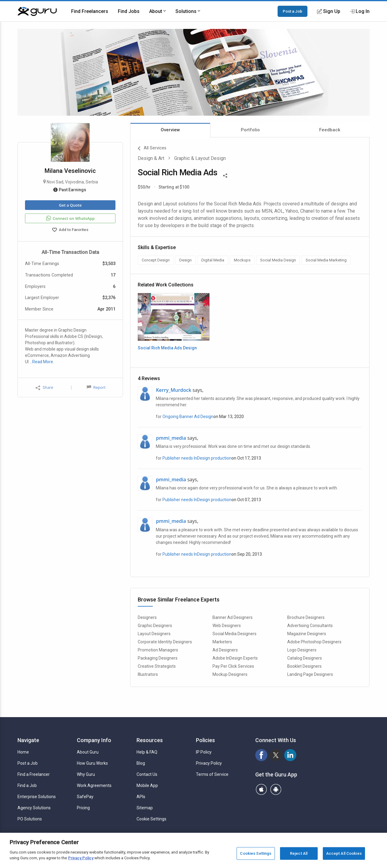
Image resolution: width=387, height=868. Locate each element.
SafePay (85, 797)
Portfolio (250, 130)
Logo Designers (302, 650)
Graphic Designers (155, 626)
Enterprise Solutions (37, 797)
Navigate (28, 740)
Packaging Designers (158, 658)
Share (44, 387)
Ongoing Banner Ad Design (188, 417)
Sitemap (145, 808)
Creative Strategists (157, 666)
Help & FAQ (147, 752)
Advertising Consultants (310, 626)
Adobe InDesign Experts (235, 658)
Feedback (330, 130)
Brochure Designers (306, 617)
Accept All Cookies (344, 853)
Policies (205, 740)
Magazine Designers (307, 634)
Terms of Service (212, 774)
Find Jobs (129, 11)
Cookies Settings (256, 853)
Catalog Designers (305, 658)
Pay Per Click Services (233, 666)
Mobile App (147, 785)
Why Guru (86, 774)
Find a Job (27, 785)
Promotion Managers (158, 650)
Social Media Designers (234, 634)
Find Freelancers (90, 11)
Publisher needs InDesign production (197, 458)
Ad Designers (225, 650)
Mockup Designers (230, 674)
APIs (141, 797)
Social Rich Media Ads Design (167, 348)
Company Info (94, 740)
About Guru (88, 752)
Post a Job (293, 11)
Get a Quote (70, 205)
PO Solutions (30, 819)
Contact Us (147, 774)
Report (96, 387)
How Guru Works (92, 763)
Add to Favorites (70, 230)
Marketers (222, 642)
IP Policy (204, 752)
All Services (152, 148)
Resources (150, 740)
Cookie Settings (151, 819)
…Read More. (42, 362)
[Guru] (37, 11)
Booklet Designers (304, 666)
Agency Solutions (34, 808)
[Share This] (225, 175)
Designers (147, 617)
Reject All (299, 853)
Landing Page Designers (310, 674)
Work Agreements (94, 785)
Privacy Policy (209, 763)
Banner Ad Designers (233, 617)
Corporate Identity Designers (165, 642)
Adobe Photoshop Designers (314, 642)
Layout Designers (154, 634)
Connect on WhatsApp (70, 218)
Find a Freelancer (34, 774)
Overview (170, 130)
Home (23, 752)
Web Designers (227, 626)
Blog (141, 763)
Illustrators (148, 674)
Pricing (83, 808)
